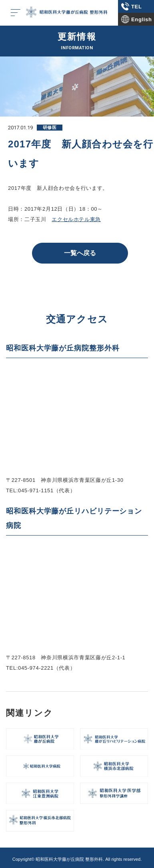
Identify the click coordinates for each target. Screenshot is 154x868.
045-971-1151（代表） (47, 490)
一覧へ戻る (80, 253)
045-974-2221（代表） (47, 668)
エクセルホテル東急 (76, 219)
